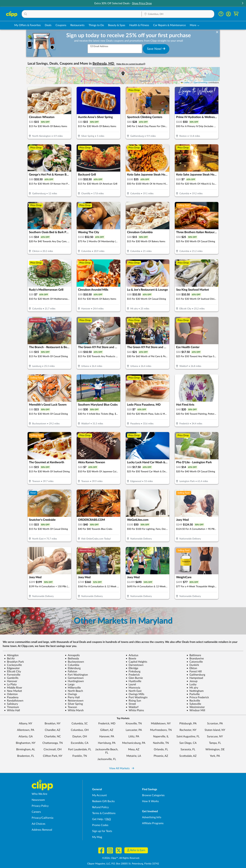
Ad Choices (39, 824)
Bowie (131, 659)
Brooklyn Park (14, 662)
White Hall (12, 710)
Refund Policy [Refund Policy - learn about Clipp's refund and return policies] (100, 807)
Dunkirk (193, 665)
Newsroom (38, 800)
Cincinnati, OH (53, 749)
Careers (36, 812)
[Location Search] (178, 14)
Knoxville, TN (134, 724)
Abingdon (11, 655)
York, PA (215, 756)
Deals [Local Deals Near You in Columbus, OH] (48, 25)
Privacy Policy (40, 806)
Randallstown (14, 701)
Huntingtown (74, 681)
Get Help (98, 819)
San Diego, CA (188, 743)
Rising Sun (133, 701)
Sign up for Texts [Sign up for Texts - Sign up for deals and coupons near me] (102, 831)
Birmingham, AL (26, 749)
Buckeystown (74, 662)
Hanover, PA (107, 736)
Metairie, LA (134, 756)
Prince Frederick (198, 697)
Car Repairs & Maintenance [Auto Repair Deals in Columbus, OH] (169, 25)
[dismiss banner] (217, 32)
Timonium (11, 707)
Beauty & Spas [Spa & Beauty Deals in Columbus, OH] (117, 25)
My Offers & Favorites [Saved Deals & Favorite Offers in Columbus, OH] (28, 25)
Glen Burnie (134, 678)
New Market (13, 691)
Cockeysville (13, 665)
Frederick (133, 675)
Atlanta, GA (26, 736)
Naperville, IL (161, 736)
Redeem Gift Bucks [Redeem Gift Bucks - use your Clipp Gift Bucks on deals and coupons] (103, 801)
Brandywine (195, 659)
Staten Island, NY (215, 730)
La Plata (10, 684)
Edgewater (12, 668)
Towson (71, 707)
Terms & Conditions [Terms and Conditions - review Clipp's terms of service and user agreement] (104, 813)
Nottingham (195, 691)
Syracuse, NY (215, 736)
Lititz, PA (134, 736)
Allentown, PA (26, 730)
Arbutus (132, 655)
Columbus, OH (80, 730)
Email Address (99, 46)
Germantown (74, 678)
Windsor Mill (196, 710)
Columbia (72, 665)
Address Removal (42, 830)
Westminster (196, 707)
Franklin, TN (80, 756)
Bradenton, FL (26, 756)
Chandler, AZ (53, 730)
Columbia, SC (80, 724)
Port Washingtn (137, 697)
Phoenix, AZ (161, 756)
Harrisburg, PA (107, 743)
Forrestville (12, 675)
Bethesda (72, 659)
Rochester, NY (188, 730)
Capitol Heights (136, 662)
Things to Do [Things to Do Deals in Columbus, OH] (96, 25)
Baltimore (194, 655)
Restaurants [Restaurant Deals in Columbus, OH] (77, 25)
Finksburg (133, 672)
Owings (71, 694)
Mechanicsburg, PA (134, 743)
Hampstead (195, 678)
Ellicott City (13, 672)
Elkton (192, 668)
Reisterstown (74, 701)
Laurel (131, 684)
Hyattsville (133, 681)
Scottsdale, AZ (188, 756)
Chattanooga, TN (53, 743)
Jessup (192, 681)
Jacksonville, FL (107, 759)
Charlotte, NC (53, 736)
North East (134, 691)
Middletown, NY (161, 724)
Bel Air (9, 659)
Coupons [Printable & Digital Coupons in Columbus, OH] (61, 25)
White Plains (135, 710)
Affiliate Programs (153, 823)
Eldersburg (73, 668)
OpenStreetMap (200, 83)
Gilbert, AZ (107, 730)
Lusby (191, 684)
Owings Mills (135, 694)
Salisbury (11, 704)
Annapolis (72, 655)
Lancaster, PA (134, 730)
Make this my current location (131, 64)
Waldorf (132, 707)
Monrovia (133, 688)
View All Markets (122, 768)
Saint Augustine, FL (188, 736)
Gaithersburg (196, 675)
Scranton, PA (215, 724)
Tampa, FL (215, 743)
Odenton (11, 694)
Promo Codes (100, 825)
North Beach (74, 691)
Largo (70, 684)
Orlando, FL (161, 749)
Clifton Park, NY (53, 756)
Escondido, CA (80, 743)
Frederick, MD (107, 724)
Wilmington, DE (215, 749)
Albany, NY (26, 724)
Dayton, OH (80, 736)
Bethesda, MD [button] (104, 64)
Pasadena (11, 697)
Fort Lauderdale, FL (80, 749)
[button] (242, 3)
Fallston (71, 672)
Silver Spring (74, 704)
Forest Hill (194, 672)
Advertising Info (152, 817)
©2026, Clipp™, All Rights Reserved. (121, 858)
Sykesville (194, 704)
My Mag (97, 837)
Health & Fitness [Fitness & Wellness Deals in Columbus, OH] (139, 25)
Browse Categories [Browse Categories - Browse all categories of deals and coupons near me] (153, 795)
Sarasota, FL (188, 749)
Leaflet (185, 83)
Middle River (13, 688)
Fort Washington (76, 675)
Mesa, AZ (134, 749)
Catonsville (195, 662)
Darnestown (135, 665)
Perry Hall (72, 697)
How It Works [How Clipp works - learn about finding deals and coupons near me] (150, 801)
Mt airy (192, 688)
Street (131, 704)
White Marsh (74, 710)
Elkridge (132, 668)
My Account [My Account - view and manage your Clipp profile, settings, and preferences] (99, 795)
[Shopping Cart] (236, 14)
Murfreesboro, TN (161, 730)
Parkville (193, 694)
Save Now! (156, 49)
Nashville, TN (161, 743)
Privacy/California (43, 818)
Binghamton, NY (26, 743)
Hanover (11, 681)
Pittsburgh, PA (188, 724)
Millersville (73, 688)
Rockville (193, 701)
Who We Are (39, 794)
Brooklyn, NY (53, 724)
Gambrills (11, 678)
